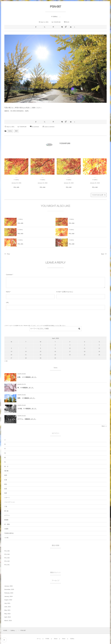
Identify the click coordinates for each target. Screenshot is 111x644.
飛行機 (6, 471)
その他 (6, 538)
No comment (35, 127)
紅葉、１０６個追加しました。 (27, 377)
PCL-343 (7, 558)
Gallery (55, 16)
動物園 (6, 520)
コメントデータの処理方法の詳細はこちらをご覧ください (51, 326)
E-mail (58, 292)
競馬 (6, 475)
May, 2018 (7, 614)
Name (8, 292)
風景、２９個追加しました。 (27, 398)
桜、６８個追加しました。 (26, 388)
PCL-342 (7, 561)
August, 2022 (8, 600)
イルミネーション (10, 502)
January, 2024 (8, 596)
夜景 (6, 489)
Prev (7, 254)
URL (7, 303)
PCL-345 (7, 551)
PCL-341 (7, 565)
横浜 (6, 484)
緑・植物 (7, 524)
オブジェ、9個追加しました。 (27, 419)
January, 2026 (8, 586)
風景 (16, 131)
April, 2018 (7, 617)
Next (104, 254)
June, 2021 (8, 607)
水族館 (6, 529)
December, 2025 (9, 589)
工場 (6, 507)
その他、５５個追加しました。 (27, 409)
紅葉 (6, 480)
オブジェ (7, 515)
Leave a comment (49, 127)
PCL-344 (7, 554)
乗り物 (6, 511)
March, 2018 (8, 621)
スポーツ (7, 498)
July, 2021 (7, 603)
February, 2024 (9, 593)
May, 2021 (7, 610)
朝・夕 (6, 466)
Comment (9, 275)
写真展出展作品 (9, 533)
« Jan (6, 361)
